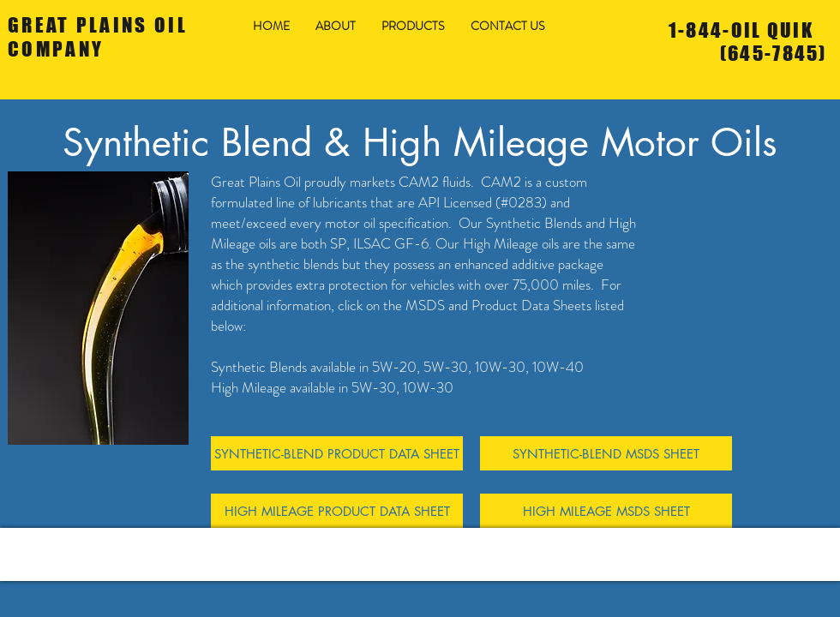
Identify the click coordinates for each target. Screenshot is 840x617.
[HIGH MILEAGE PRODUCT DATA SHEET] (337, 511)
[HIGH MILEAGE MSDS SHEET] (606, 511)
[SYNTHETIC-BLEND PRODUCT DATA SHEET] (337, 453)
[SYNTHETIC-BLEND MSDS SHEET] (606, 453)
